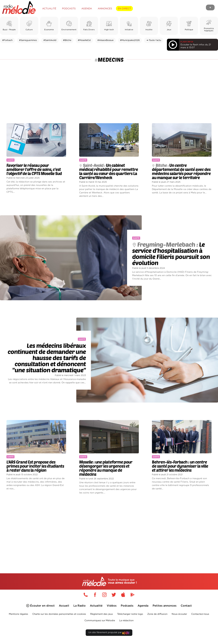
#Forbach (7, 40)
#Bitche (67, 40)
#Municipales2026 (130, 40)
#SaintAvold (50, 40)
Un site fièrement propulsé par (109, 633)
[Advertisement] (109, 89)
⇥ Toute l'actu (154, 40)
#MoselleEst (84, 40)
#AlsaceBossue (106, 40)
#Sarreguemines (28, 40)
